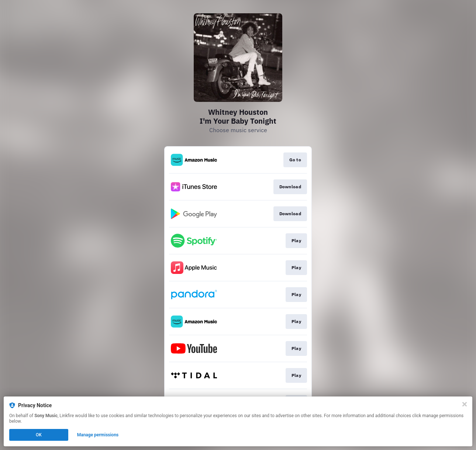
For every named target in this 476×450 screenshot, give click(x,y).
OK (39, 435)
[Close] (465, 404)
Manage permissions (98, 435)
